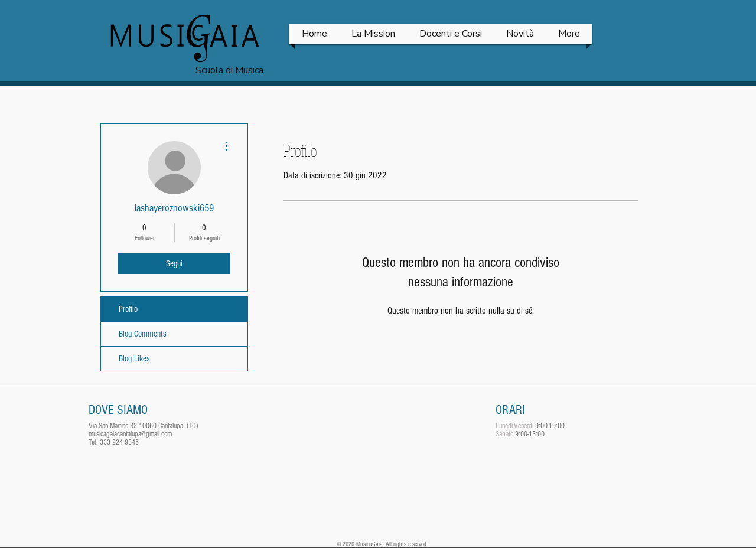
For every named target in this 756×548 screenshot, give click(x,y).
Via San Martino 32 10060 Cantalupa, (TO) (143, 426)
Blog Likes (134, 359)
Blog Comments (143, 334)
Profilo (128, 309)
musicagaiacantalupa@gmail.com (130, 434)
